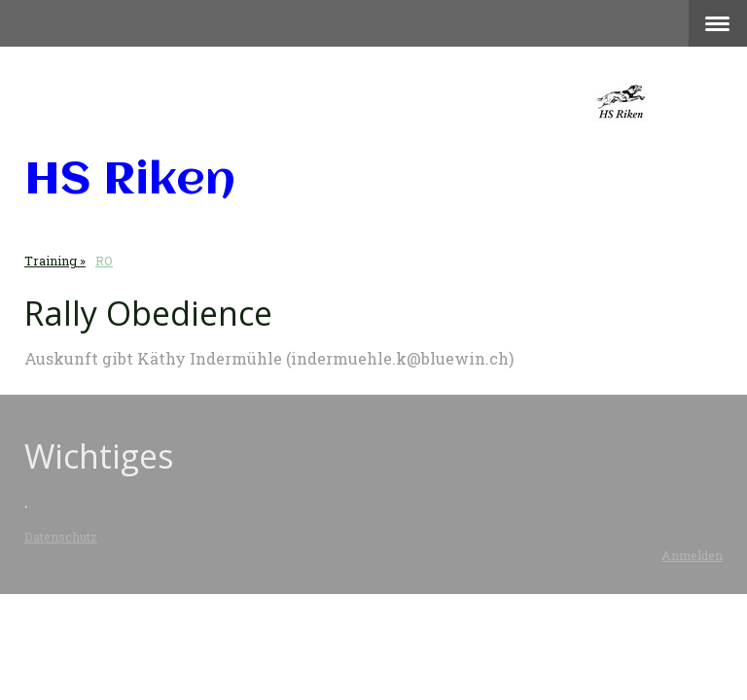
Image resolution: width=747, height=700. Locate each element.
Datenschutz (61, 537)
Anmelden (692, 555)
